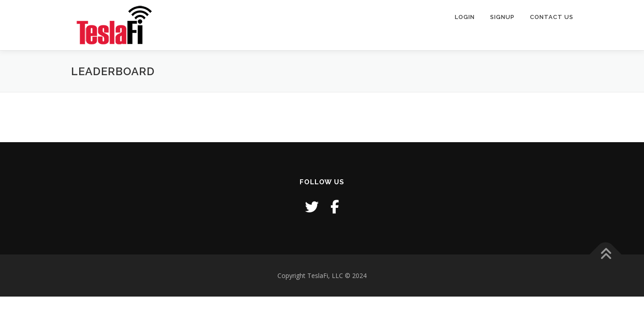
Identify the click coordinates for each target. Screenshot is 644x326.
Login (465, 17)
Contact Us (552, 17)
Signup (502, 17)
